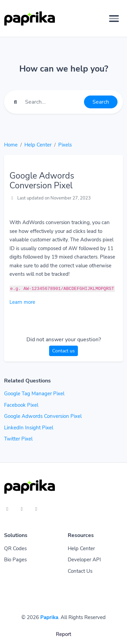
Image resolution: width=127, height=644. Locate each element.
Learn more (22, 302)
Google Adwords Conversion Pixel (43, 416)
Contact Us (80, 571)
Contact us (63, 351)
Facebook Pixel (21, 405)
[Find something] (53, 102)
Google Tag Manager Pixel (34, 394)
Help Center (38, 145)
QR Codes (15, 548)
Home (11, 145)
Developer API (84, 560)
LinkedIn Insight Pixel (29, 428)
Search (101, 102)
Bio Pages (15, 560)
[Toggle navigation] (114, 19)
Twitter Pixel (18, 439)
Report (63, 634)
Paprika (49, 617)
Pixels (65, 145)
